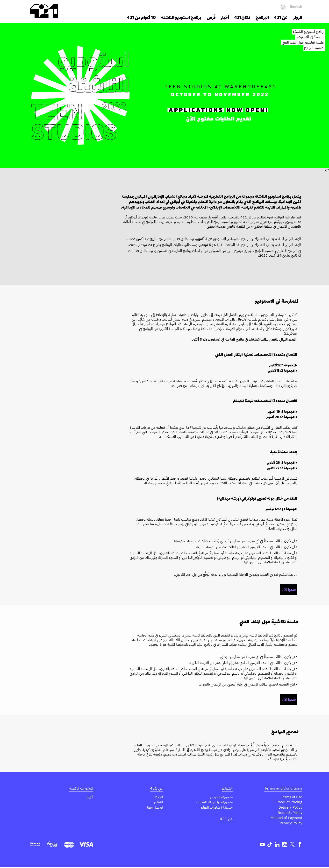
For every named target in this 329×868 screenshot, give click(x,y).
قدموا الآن (289, 590)
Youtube (262, 845)
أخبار (225, 18)
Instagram (285, 845)
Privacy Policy (290, 824)
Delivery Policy (289, 808)
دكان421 (242, 18)
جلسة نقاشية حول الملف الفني (303, 42)
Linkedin (277, 845)
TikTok (270, 845)
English (296, 7)
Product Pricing (289, 802)
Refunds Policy (289, 813)
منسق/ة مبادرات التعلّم (216, 808)
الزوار (90, 797)
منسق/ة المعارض (221, 797)
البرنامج (262, 18)
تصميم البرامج (314, 48)
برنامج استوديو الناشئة (309, 32)
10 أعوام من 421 (141, 18)
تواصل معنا (154, 808)
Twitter (292, 845)
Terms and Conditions (283, 788)
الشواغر (227, 788)
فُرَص (211, 18)
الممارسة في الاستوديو (310, 37)
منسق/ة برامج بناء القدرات (214, 802)
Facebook (300, 845)
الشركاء (158, 797)
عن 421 (226, 819)
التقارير (158, 802)
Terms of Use (291, 797)
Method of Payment (285, 819)
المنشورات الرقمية (81, 788)
